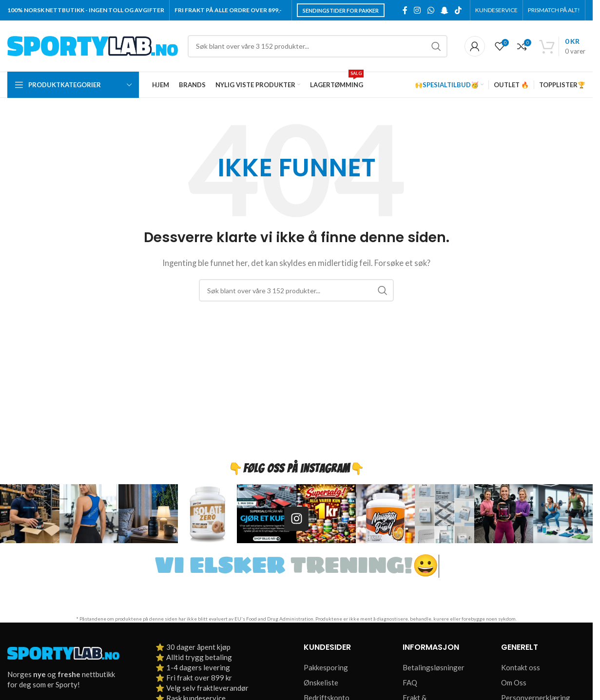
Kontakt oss (521, 667)
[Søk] (318, 46)
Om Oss (514, 682)
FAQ (410, 682)
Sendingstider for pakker (341, 10)
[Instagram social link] (417, 10)
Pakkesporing (326, 667)
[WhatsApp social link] (431, 10)
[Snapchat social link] (444, 10)
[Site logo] (93, 45)
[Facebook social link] (405, 10)
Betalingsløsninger (434, 667)
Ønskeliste (321, 682)
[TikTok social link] (458, 10)
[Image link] (63, 652)
